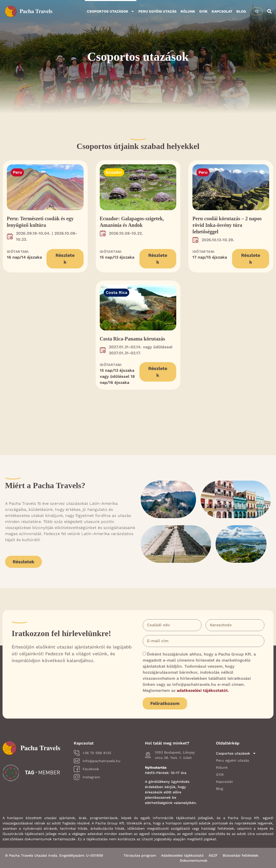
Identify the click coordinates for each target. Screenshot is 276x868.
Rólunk (188, 11)
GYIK (203, 11)
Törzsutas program (140, 855)
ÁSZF (213, 855)
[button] (269, 11)
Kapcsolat (222, 11)
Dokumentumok (194, 860)
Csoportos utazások (111, 11)
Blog (241, 11)
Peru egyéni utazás (157, 11)
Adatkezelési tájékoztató (182, 855)
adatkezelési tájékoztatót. (203, 690)
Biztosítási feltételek (241, 855)
